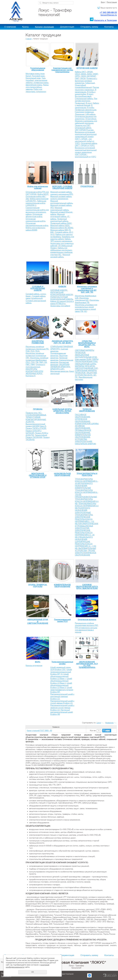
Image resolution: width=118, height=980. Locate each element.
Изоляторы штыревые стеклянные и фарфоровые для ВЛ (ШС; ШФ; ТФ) (87, 289)
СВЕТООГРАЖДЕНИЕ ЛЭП (86, 368)
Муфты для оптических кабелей (38, 187)
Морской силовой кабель (60, 256)
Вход (103, 2)
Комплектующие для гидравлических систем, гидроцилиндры (62, 70)
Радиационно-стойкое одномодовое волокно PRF (86, 624)
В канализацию (86, 91)
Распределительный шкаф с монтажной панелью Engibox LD (62, 696)
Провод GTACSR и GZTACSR (34, 432)
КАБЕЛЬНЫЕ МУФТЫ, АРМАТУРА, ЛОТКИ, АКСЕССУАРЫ (62, 411)
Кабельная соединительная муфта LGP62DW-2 (36, 203)
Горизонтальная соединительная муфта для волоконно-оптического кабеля (37, 211)
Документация (67, 27)
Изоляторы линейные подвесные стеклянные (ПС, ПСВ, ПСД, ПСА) (37, 349)
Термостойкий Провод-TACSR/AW (36, 436)
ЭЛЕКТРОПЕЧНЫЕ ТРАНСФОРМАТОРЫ (84, 514)
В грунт (90, 94)
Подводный (80, 103)
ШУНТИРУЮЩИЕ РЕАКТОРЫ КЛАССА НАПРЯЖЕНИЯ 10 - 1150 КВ (86, 545)
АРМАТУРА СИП (57, 369)
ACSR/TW (30, 422)
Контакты (109, 27)
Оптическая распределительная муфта (37, 224)
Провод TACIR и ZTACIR (36, 428)
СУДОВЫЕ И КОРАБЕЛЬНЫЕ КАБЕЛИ (38, 288)
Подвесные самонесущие (86, 110)
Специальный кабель (84, 99)
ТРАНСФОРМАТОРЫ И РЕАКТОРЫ (87, 474)
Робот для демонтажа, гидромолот (36, 90)
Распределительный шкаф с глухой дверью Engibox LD (62, 702)
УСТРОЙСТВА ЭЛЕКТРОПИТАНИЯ (83, 440)
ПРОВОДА (38, 409)
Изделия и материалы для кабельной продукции (86, 122)
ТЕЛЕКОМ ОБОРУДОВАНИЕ (87, 410)
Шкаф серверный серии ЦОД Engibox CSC (61, 669)
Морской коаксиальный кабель (60, 209)
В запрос (107, 731)
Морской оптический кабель (58, 215)
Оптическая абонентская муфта (34, 215)
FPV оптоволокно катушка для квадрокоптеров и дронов (86, 630)
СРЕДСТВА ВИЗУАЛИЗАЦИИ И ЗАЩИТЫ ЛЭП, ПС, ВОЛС (87, 344)
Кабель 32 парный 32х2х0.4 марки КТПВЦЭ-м (62, 303)
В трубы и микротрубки (85, 93)
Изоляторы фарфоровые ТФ (87, 301)
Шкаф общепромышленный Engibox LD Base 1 (60, 676)
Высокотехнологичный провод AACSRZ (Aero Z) (36, 425)
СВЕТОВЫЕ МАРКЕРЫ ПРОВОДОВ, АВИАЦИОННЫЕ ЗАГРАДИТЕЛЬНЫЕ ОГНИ (86, 354)
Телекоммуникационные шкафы (62, 663)
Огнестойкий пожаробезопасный (83, 86)
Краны (25, 27)
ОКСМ (83, 79)
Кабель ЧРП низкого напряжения (61, 240)
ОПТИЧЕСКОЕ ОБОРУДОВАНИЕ (82, 420)
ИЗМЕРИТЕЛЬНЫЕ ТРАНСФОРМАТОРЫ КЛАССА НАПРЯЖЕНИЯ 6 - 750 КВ (87, 491)
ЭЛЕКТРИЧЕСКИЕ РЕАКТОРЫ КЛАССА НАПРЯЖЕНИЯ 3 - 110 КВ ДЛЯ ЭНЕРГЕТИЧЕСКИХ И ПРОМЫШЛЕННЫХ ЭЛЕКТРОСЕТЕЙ (87, 523)
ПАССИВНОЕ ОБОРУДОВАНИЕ (82, 416)
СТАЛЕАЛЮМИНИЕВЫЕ (36, 415)
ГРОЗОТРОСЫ (87, 186)
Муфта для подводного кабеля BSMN (35, 229)
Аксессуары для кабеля (60, 306)
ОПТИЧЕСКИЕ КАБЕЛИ (87, 68)
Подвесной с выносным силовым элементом (86, 81)
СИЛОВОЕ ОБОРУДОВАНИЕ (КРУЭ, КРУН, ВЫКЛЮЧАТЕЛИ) (87, 587)
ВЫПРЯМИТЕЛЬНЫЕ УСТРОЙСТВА (85, 550)
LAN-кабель (90, 114)
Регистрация (112, 2)
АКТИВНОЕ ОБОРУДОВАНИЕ (82, 427)
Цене (99, 723)
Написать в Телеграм (105, 20)
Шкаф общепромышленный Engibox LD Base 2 (61, 681)
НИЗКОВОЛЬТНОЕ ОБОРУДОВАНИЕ (62, 474)
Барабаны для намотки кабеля (62, 238)
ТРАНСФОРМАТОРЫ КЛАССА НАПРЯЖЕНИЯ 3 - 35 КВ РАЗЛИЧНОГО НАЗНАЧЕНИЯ (87, 482)
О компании (10, 27)
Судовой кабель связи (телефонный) (36, 297)
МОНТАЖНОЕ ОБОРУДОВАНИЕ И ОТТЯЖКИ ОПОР (38, 475)
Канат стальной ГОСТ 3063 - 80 (39, 731)
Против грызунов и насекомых (87, 89)
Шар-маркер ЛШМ (83, 359)
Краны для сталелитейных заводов (37, 87)
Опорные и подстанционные (35, 366)
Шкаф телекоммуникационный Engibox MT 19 (61, 672)
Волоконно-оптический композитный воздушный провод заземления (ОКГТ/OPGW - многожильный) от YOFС (86, 152)
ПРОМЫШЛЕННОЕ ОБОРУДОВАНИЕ (83, 431)
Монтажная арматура (59, 371)
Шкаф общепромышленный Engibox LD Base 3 (61, 685)
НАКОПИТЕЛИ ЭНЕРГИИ (85, 444)
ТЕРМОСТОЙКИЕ (33, 417)
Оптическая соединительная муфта (35, 220)
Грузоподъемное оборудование (38, 69)
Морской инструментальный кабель (61, 202)
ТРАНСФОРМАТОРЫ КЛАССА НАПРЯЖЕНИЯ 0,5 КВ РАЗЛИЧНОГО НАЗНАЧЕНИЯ (87, 507)
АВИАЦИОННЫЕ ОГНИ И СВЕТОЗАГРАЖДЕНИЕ (38, 621)
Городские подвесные (84, 112)
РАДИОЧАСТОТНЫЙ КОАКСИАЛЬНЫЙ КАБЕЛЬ (62, 298)
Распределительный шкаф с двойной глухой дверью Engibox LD (62, 708)
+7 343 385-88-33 (108, 12)
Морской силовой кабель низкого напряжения (61, 198)
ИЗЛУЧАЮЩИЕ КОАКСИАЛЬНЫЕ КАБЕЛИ (62, 294)
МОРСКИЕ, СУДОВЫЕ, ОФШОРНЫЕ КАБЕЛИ (62, 187)
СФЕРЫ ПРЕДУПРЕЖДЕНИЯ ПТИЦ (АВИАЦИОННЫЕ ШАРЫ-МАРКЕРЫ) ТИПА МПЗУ (87, 363)
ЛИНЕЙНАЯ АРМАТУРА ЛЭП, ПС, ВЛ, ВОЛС (62, 342)
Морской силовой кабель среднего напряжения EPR (62, 193)
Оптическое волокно (87, 620)
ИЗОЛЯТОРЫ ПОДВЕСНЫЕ (38, 342)
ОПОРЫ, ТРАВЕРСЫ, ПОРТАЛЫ (38, 586)
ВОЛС (38, 662)
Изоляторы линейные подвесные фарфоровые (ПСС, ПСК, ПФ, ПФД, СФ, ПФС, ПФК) (37, 361)
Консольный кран (33, 78)
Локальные (80, 114)
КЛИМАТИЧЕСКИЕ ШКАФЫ (87, 424)
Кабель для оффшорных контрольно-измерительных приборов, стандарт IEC (62, 251)
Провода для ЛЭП (83, 126)
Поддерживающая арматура (58, 355)
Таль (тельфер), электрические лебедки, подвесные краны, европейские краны (37, 81)
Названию (109, 723)
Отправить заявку (89, 27)
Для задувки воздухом (86, 100)
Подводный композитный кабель (59, 220)
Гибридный (90, 83)
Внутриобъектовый (83, 96)
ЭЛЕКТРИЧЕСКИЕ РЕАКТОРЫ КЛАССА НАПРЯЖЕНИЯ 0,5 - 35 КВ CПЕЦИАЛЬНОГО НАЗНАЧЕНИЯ (85, 535)
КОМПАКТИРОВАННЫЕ (36, 420)
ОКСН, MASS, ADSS (83, 74)
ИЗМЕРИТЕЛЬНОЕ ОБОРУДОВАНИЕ (83, 436)
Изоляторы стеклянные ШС (82, 299)
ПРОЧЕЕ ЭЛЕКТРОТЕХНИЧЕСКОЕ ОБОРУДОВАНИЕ (86, 553)
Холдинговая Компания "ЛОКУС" (76, 962)
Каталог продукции (44, 27)
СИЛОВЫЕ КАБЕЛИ (59, 290)
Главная (29, 39)
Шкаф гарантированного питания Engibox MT (62, 690)
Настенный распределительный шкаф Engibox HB (62, 712)
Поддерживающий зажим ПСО (62, 621)
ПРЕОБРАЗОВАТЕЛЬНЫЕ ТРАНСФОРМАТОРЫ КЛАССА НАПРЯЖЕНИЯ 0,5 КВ (87, 500)
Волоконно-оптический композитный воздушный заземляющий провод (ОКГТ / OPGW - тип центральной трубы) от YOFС (86, 138)
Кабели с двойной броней (87, 104)
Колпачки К (31, 376)
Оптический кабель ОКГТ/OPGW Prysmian (84, 129)
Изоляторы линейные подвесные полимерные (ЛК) (36, 356)
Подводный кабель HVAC (61, 223)
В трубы (91, 108)
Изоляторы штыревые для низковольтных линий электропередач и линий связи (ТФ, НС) (86, 308)
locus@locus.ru (109, 15)
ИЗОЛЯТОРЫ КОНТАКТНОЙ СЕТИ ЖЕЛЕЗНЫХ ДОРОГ (34, 371)
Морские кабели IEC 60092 (62, 228)
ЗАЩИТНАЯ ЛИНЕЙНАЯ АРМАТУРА (60, 366)
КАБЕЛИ (62, 287)
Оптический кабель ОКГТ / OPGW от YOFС (86, 144)
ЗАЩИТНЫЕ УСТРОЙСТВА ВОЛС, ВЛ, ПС (86, 375)
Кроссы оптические (34, 666)
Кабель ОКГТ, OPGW (84, 72)
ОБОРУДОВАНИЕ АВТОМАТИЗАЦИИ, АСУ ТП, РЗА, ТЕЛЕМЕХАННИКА (87, 665)
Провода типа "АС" (34, 413)
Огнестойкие (91, 119)
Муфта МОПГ (43, 194)
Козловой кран (38, 76)
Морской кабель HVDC (60, 226)
